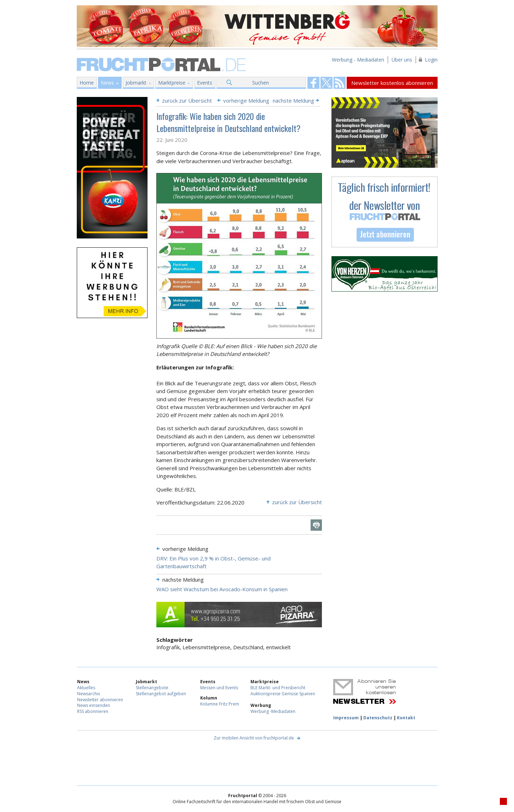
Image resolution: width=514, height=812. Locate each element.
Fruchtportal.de (162, 64)
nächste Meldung (293, 100)
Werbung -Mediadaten (273, 711)
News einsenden (94, 705)
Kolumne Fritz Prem (220, 704)
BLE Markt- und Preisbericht (278, 688)
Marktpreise (172, 83)
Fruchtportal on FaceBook (313, 83)
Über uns (402, 60)
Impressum (346, 718)
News (107, 83)
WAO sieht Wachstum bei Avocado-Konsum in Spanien (222, 589)
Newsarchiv (89, 694)
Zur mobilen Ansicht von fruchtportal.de (254, 738)
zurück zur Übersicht (187, 100)
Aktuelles (86, 688)
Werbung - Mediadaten (358, 60)
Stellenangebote (152, 688)
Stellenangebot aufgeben (161, 694)
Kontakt (406, 718)
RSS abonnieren (93, 711)
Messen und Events (219, 688)
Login (431, 60)
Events (205, 83)
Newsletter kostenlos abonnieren (392, 83)
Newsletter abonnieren (100, 700)
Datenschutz (378, 718)
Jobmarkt (136, 83)
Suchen (261, 83)
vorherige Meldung (246, 100)
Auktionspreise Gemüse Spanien (283, 694)
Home (87, 83)
